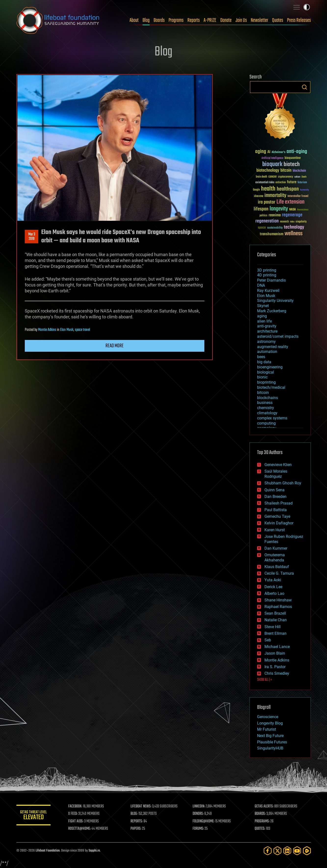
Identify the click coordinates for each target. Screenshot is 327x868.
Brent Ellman (275, 633)
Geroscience (268, 717)
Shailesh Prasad (279, 503)
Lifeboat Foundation (48, 851)
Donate (226, 20)
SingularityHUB (270, 748)
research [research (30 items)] (284, 222)
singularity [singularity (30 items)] (301, 222)
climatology (267, 413)
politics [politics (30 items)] (263, 216)
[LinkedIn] (287, 851)
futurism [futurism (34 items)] (302, 183)
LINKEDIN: (199, 806)
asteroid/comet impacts (278, 336)
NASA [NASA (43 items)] (293, 210)
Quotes (278, 20)
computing (266, 423)
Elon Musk (67, 330)
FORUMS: (198, 829)
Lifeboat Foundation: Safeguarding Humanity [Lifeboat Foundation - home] (58, 20)
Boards (159, 20)
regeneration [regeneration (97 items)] (267, 221)
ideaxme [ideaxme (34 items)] (259, 196)
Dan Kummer (276, 548)
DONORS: (198, 814)
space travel (82, 330)
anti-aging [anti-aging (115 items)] (297, 152)
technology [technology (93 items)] (294, 227)
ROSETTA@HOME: (80, 829)
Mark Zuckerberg (272, 311)
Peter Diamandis (271, 280)
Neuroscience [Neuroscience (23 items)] (303, 210)
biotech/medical (271, 387)
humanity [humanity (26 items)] (305, 190)
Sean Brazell (275, 613)
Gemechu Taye (277, 516)
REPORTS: (137, 821)
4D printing (267, 275)
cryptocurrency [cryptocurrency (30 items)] (286, 177)
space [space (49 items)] (262, 227)
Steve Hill (273, 627)
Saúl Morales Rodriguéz (276, 474)
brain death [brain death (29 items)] (262, 177)
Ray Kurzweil (268, 291)
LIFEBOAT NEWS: (141, 806)
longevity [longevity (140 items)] (279, 209)
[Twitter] (277, 851)
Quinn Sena (275, 490)
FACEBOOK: (75, 806)
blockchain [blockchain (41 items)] (299, 171)
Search (304, 87)
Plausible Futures (272, 742)
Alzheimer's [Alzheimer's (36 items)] (278, 152)
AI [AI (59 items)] (269, 152)
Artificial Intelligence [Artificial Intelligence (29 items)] (272, 158)
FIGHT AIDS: (76, 821)
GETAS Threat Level (34, 816)
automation (267, 352)
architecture (267, 331)
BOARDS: (260, 814)
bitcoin (263, 393)
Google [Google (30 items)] (256, 190)
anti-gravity (267, 326)
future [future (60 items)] (292, 182)
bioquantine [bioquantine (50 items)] (293, 158)
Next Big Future (270, 736)
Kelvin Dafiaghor (279, 523)
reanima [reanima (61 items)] (275, 215)
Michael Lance (277, 647)
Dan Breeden (275, 497)
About (134, 20)
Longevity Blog (270, 723)
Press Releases (299, 20)
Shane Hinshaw (278, 600)
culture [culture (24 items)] (297, 177)
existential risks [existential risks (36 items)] (265, 183)
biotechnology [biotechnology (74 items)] (268, 171)
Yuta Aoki (273, 580)
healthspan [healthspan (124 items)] (288, 189)
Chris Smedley (277, 673)
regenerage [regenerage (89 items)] (292, 215)
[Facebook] (268, 851)
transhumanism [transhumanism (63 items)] (272, 234)
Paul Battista (276, 510)
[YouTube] (297, 851)
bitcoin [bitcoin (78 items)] (286, 171)
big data (264, 362)
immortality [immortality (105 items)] (275, 195)
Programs (176, 20)
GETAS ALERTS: (264, 806)
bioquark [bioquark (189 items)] (272, 164)
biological (266, 372)
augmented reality (273, 347)
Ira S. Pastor (275, 667)
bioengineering (270, 367)
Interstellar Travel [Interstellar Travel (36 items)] (298, 196)
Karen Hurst (275, 530)
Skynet (263, 306)
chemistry (266, 408)
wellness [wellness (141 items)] (294, 234)
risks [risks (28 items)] (292, 222)
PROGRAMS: (262, 821)
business (265, 403)
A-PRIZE (210, 20)
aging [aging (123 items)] (261, 152)
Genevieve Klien (278, 465)
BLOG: (134, 814)
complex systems (272, 418)
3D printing (267, 270)
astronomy (266, 342)
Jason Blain (275, 653)
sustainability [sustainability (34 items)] (275, 228)
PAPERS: (136, 829)
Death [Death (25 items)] (304, 177)
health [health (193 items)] (268, 189)
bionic (262, 377)
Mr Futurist (267, 729)
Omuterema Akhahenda (275, 557)
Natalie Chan (276, 620)
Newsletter (259, 20)
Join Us (241, 20)
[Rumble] (307, 851)
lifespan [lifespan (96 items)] (261, 209)
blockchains (268, 398)
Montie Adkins (47, 330)
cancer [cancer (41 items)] (273, 177)
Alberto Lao (274, 593)
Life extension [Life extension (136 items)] (290, 202)
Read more (115, 346)
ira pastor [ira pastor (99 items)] (267, 202)
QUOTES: (260, 829)
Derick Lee (273, 587)
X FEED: (73, 814)
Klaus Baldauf (277, 567)
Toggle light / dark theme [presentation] (307, 7)
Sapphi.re (94, 851)
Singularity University (275, 301)
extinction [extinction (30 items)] (281, 183)
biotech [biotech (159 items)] (292, 164)
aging (262, 316)
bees (261, 357)
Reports (194, 20)
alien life (264, 321)
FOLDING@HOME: (203, 821)
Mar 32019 (31, 237)
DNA (261, 285)
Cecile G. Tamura (279, 573)
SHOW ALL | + (265, 680)
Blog (146, 20)
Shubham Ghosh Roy (283, 483)
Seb (268, 640)
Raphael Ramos (278, 607)
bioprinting (266, 382)
